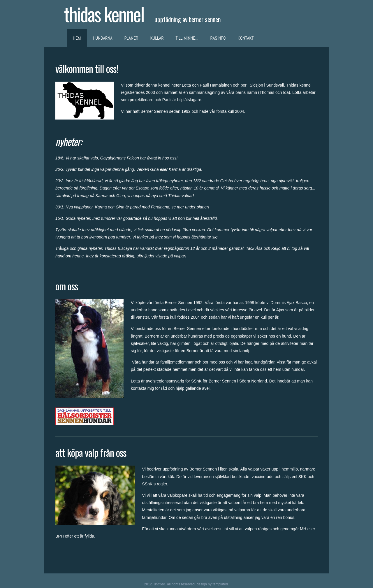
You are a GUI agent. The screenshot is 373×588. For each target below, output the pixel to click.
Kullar (157, 38)
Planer (131, 38)
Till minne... (187, 38)
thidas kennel (104, 14)
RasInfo (218, 38)
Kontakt (246, 38)
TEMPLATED (220, 584)
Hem (77, 38)
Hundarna (103, 38)
